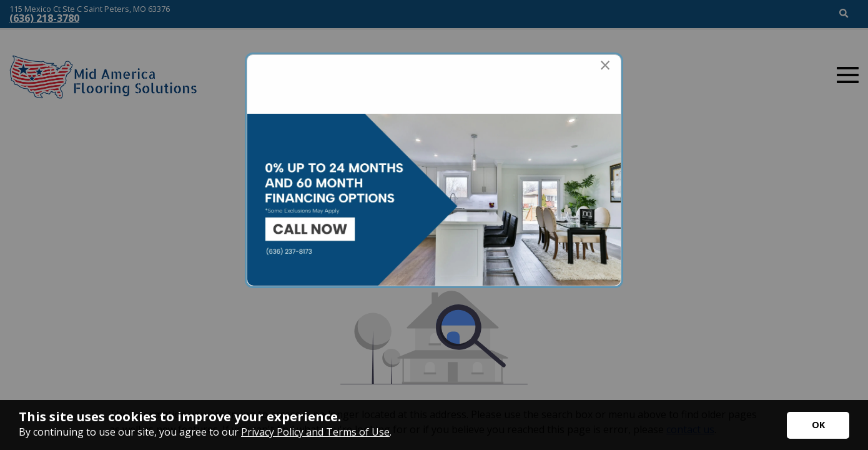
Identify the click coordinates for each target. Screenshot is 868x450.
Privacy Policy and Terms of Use (315, 432)
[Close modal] (605, 65)
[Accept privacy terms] (818, 425)
